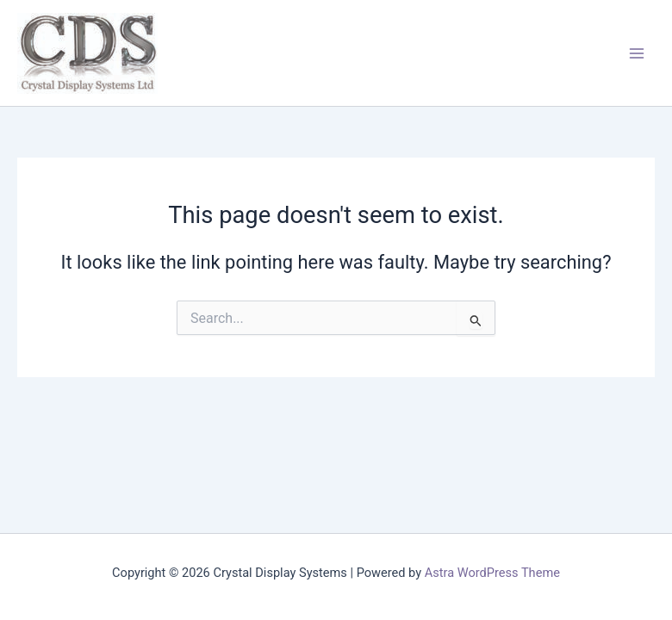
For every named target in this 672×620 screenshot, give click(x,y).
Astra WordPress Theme (492, 573)
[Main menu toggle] (637, 53)
